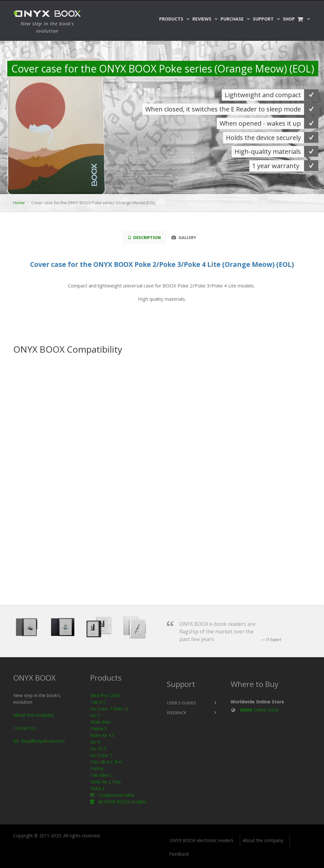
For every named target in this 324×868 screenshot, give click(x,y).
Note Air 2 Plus (106, 782)
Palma (97, 768)
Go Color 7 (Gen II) (109, 709)
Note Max (100, 722)
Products (171, 19)
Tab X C (98, 702)
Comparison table (112, 795)
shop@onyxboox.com (39, 741)
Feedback (177, 713)
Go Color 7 (101, 755)
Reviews (202, 19)
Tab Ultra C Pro (106, 762)
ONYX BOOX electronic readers (202, 840)
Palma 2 (99, 729)
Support (263, 19)
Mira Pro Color (105, 695)
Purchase (232, 19)
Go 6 (95, 742)
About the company (34, 715)
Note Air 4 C (103, 735)
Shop (293, 19)
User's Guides (182, 703)
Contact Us (25, 728)
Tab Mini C (101, 775)
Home (19, 203)
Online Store (259, 710)
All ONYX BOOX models (118, 802)
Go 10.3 (98, 748)
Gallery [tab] (184, 237)
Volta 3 (97, 788)
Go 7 (95, 715)
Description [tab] (144, 237)
